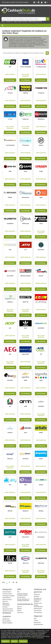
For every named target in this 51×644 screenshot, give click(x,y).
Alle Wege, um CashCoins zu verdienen (38, 600)
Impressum (20, 613)
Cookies (36, 621)
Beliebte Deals (38, 609)
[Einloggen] (39, 2)
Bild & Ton (5, 602)
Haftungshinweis (38, 624)
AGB (35, 619)
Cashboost (37, 594)
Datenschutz (37, 623)
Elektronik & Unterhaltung (6, 604)
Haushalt (5, 607)
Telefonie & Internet (8, 611)
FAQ (18, 592)
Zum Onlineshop (10, 80)
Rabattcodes (6, 619)
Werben (19, 611)
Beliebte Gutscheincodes (38, 606)
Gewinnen (37, 596)
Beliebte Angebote (8, 623)
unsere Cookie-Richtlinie (30, 638)
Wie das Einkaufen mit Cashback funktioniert (23, 600)
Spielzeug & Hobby (8, 609)
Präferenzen (23, 641)
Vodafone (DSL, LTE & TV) (35, 22)
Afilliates (20, 609)
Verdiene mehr (38, 603)
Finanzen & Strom (7, 594)
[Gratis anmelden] (42, 2)
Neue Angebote (7, 621)
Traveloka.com (9, 22)
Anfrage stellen (21, 597)
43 (13, 582)
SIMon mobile (18, 22)
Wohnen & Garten (7, 600)
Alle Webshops (38, 612)
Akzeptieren (6, 641)
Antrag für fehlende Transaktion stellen (22, 595)
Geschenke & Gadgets (8, 596)
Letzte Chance (38, 611)
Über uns (20, 607)
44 (16, 582)
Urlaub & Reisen (7, 592)
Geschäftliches (7, 598)
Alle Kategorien (7, 613)
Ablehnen (14, 641)
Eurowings (25, 22)
